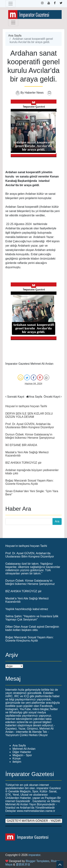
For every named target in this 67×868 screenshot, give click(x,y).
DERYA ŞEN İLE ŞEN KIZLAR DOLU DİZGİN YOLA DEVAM (29, 415)
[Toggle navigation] (11, 4)
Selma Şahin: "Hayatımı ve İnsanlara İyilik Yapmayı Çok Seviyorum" (32, 618)
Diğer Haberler (22, 752)
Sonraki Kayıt (16, 397)
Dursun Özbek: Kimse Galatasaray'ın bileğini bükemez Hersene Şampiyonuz (30, 436)
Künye (17, 758)
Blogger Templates (38, 861)
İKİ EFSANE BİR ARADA (21, 445)
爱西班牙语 (23, 864)
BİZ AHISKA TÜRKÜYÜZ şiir (23, 463)
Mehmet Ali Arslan (24, 749)
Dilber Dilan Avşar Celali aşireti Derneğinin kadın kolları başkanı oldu (32, 628)
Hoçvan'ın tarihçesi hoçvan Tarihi (26, 406)
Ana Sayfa (15, 36)
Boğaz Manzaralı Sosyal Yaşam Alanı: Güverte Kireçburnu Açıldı (29, 482)
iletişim (17, 762)
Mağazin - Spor (22, 755)
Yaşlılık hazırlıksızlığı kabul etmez (27, 609)
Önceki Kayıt (52, 397)
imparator (34, 855)
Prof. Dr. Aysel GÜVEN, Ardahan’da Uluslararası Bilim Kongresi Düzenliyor (30, 426)
